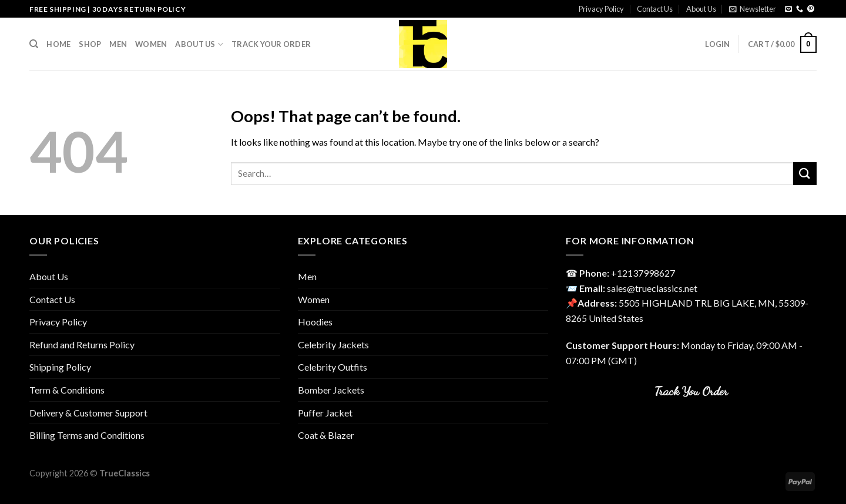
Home (58, 44)
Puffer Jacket (325, 413)
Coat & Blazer (326, 435)
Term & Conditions (67, 390)
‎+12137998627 (643, 273)
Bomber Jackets (331, 390)
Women (151, 44)
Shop (90, 44)
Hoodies (315, 322)
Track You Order (691, 391)
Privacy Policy (601, 9)
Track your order (271, 44)
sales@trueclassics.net (652, 288)
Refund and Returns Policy (82, 345)
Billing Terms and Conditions (87, 435)
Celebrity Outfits (333, 367)
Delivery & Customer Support (88, 413)
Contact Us (655, 9)
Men (118, 44)
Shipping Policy (60, 367)
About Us (701, 9)
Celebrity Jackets (333, 345)
